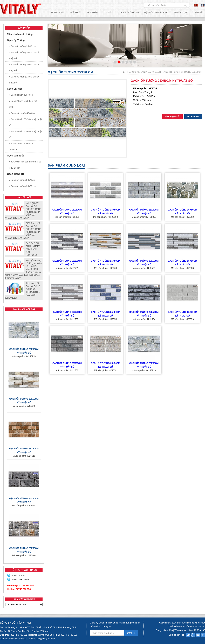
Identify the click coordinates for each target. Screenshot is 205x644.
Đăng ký (131, 633)
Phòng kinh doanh (20, 580)
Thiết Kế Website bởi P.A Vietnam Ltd (187, 626)
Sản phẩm (92, 12)
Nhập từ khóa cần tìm (185, 5)
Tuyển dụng (181, 12)
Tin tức (108, 12)
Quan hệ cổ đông (128, 12)
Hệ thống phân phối (156, 12)
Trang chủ (57, 12)
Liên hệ (198, 12)
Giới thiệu (75, 12)
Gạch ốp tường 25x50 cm (188, 72)
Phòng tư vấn (18, 576)
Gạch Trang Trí (163, 72)
